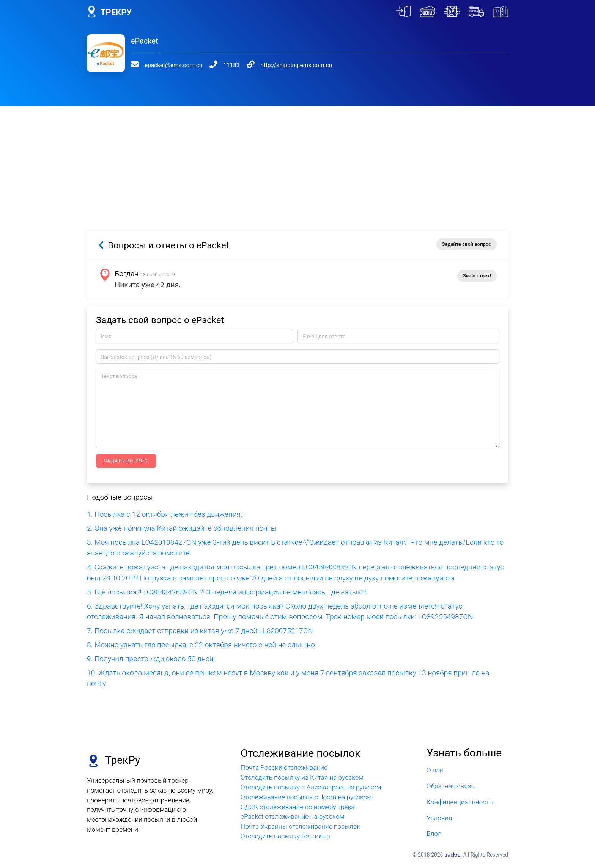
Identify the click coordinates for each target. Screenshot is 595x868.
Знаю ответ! (477, 276)
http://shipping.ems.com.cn (282, 65)
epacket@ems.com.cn (168, 65)
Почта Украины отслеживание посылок (300, 826)
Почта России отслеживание (284, 767)
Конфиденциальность (460, 802)
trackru (453, 855)
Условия (439, 818)
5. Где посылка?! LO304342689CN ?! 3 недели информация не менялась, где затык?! (227, 592)
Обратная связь (450, 786)
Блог (434, 833)
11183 (222, 65)
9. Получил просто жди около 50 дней (150, 659)
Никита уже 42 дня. (148, 285)
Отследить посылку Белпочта (285, 836)
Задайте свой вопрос (467, 244)
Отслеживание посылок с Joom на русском (306, 797)
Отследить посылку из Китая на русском (302, 777)
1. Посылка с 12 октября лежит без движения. (165, 514)
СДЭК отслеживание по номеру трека (298, 807)
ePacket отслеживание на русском (292, 816)
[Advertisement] (297, 159)
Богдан (127, 274)
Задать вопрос (126, 461)
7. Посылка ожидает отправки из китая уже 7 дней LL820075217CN (200, 631)
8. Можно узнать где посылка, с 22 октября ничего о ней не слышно (201, 645)
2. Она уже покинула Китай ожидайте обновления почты (182, 528)
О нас (435, 770)
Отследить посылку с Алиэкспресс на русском (311, 787)
